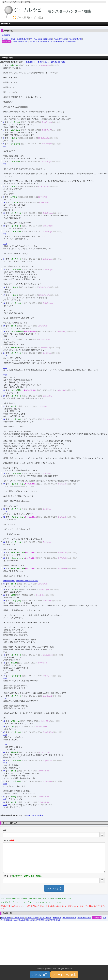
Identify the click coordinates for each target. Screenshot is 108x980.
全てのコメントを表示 (34, 62)
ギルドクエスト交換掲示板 (39, 41)
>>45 (5, 735)
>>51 (5, 799)
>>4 (5, 146)
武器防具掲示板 (23, 39)
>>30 (5, 511)
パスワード (22, 876)
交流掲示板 (6, 41)
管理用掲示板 (71, 41)
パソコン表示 (40, 975)
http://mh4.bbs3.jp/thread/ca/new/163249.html (21, 581)
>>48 (5, 763)
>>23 (5, 375)
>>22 (5, 368)
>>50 (5, 784)
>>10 (5, 244)
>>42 (5, 678)
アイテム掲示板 (36, 39)
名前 (5, 830)
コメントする (54, 888)
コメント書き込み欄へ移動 (54, 62)
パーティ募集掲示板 (20, 41)
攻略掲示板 (48, 39)
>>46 (5, 744)
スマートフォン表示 (64, 975)
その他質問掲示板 (60, 39)
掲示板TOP (6, 35)
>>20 (5, 355)
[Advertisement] (54, 49)
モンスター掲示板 (9, 39)
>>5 (5, 164)
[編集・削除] (55, 65)
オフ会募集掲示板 (58, 41)
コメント (9, 840)
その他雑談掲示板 (75, 39)
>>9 (5, 234)
